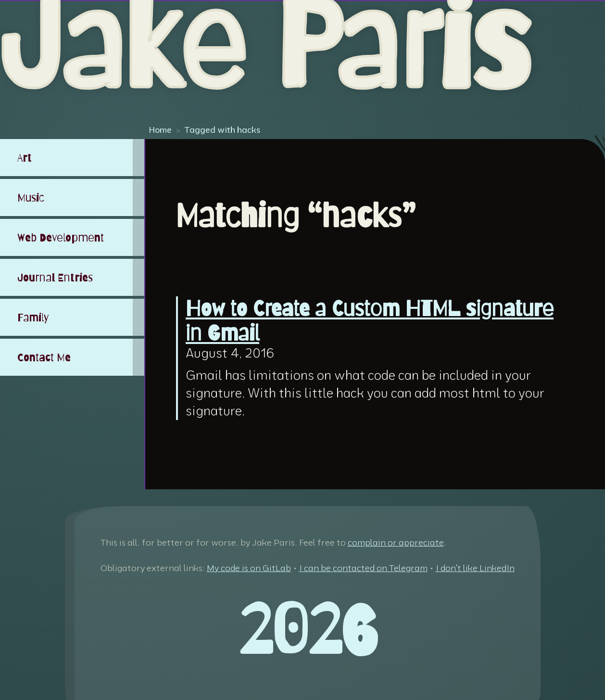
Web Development (61, 237)
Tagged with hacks (222, 129)
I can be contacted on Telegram (363, 568)
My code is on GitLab (249, 568)
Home (160, 129)
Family (33, 317)
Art (25, 158)
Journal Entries (55, 277)
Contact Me (44, 357)
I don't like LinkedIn (475, 568)
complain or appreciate (396, 542)
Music (31, 197)
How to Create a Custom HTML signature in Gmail (370, 321)
